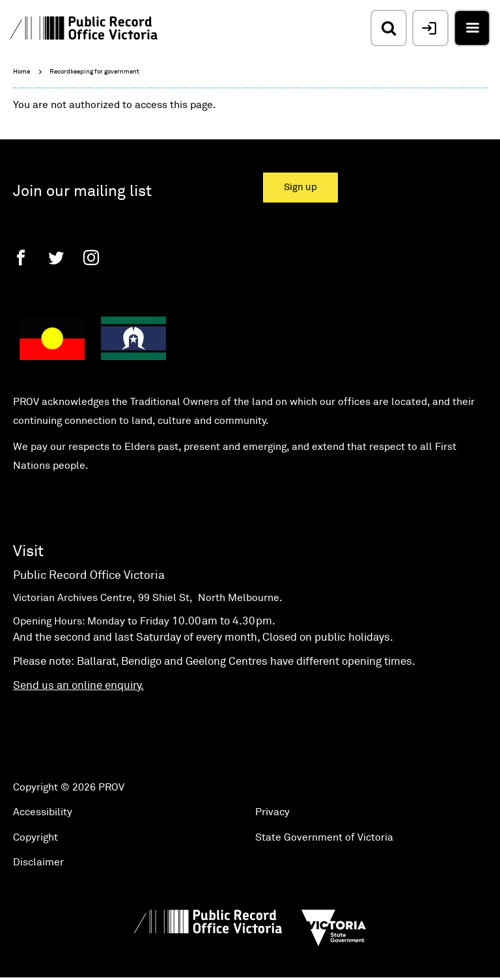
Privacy (272, 812)
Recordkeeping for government (94, 72)
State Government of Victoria (324, 837)
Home (21, 72)
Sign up (300, 187)
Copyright (35, 837)
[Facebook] (21, 258)
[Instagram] (91, 258)
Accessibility (43, 812)
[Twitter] (56, 258)
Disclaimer (38, 862)
